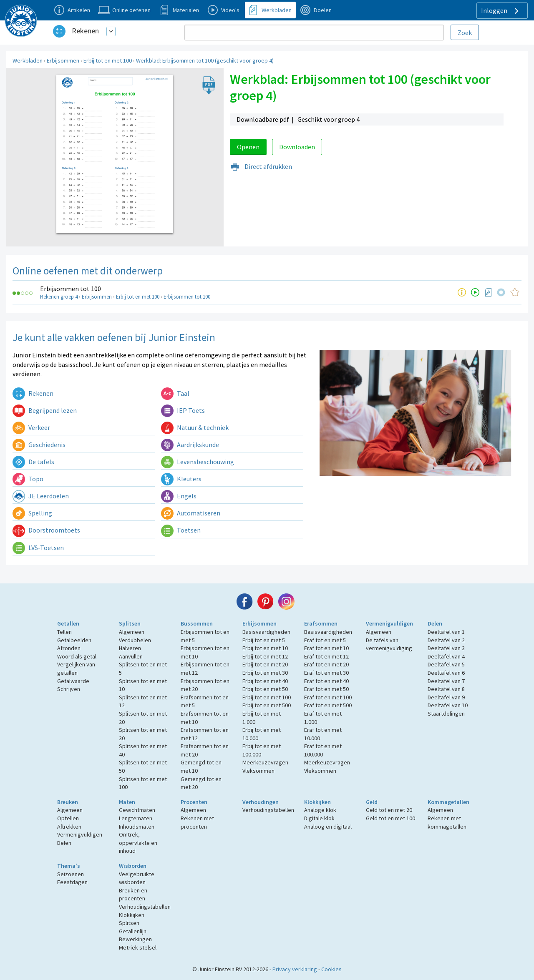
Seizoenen (71, 874)
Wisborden (133, 866)
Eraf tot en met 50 (326, 689)
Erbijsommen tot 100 (71, 289)
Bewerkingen (135, 939)
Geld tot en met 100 (390, 818)
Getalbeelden (74, 640)
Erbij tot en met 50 (265, 689)
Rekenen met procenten (197, 822)
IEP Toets (183, 410)
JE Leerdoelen (41, 496)
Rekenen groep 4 (59, 297)
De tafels (33, 462)
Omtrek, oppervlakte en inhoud (138, 843)
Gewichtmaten (137, 810)
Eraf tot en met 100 (328, 697)
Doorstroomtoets (46, 530)
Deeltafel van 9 (446, 697)
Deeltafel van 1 (446, 632)
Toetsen (181, 530)
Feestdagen (72, 882)
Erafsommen (321, 623)
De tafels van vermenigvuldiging (389, 644)
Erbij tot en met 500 (267, 705)
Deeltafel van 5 (446, 664)
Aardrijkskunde (190, 445)
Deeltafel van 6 (446, 673)
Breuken (68, 802)
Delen (435, 623)
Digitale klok (319, 818)
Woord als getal (77, 656)
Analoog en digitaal (328, 827)
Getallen (68, 623)
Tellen (64, 632)
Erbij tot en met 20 (265, 664)
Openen (248, 147)
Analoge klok (320, 810)
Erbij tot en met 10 (265, 648)
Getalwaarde (73, 681)
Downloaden (297, 147)
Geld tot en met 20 (389, 810)
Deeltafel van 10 (448, 705)
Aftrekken (69, 827)
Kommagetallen (448, 802)
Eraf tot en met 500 (328, 705)
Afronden (69, 648)
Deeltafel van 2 (446, 640)
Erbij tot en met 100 (108, 60)
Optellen (68, 818)
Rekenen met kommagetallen (447, 822)
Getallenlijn (133, 931)
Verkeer (31, 427)
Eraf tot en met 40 (326, 681)
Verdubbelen (135, 640)
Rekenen (85, 31)
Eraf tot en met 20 (326, 664)
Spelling (32, 513)
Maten (127, 802)
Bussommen (197, 623)
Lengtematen (136, 818)
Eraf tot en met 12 (326, 656)
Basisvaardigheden (266, 632)
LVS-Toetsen (38, 548)
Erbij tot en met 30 (265, 673)
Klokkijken (317, 802)
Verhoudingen (261, 802)
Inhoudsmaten (137, 827)
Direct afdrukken (261, 166)
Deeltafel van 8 (446, 689)
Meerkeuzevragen (265, 762)
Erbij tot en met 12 (265, 656)
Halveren (130, 648)
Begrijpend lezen (45, 410)
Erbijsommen (63, 60)
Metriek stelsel (138, 947)
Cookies (331, 969)
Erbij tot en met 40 (265, 681)
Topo (28, 479)
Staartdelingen (446, 714)
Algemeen (132, 632)
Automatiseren (191, 513)
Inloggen (501, 11)
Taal (175, 393)
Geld (372, 802)
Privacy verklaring (295, 969)
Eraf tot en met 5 (325, 640)
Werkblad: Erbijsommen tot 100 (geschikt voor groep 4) (205, 60)
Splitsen (130, 623)
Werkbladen (28, 60)
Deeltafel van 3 (446, 648)
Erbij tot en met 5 (264, 640)
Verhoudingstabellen (268, 810)
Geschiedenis (39, 445)
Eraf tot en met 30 (326, 673)
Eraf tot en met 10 (326, 648)
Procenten (194, 802)
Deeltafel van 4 (446, 656)
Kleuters (181, 479)
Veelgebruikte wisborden (137, 878)
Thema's (69, 866)
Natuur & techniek (195, 427)
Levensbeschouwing (198, 462)
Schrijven (69, 689)
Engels (179, 496)
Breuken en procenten (133, 895)
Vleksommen (258, 771)
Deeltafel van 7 (446, 681)
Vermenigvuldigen (389, 623)
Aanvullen (131, 656)
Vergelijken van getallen (76, 668)
